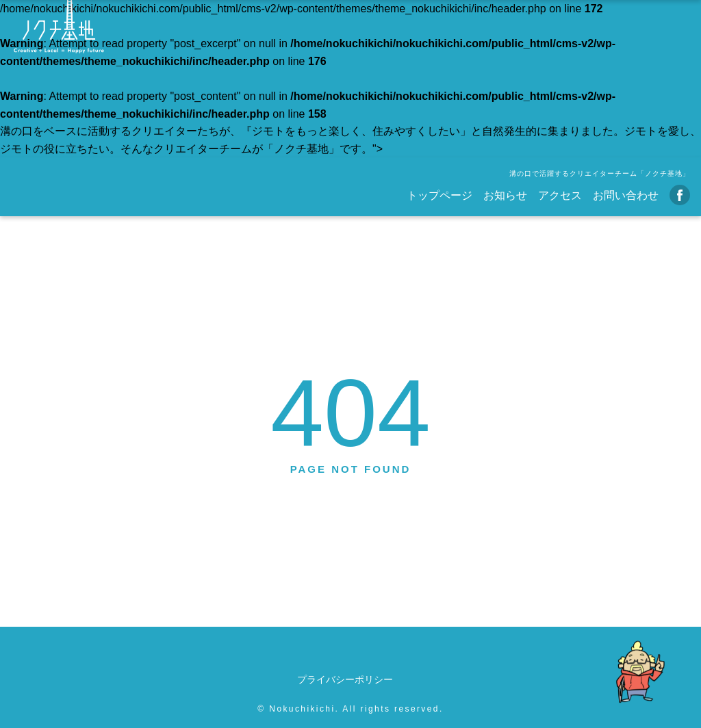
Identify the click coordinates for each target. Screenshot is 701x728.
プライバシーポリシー (345, 679)
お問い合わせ (626, 195)
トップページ (439, 195)
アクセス (560, 195)
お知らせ (505, 195)
